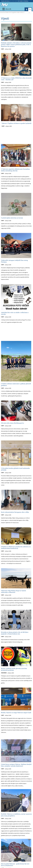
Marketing (26, 1)
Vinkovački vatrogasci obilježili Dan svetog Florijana (14, 261)
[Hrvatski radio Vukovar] (4, 5)
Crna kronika (4, 673)
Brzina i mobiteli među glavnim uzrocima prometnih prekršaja (14, 669)
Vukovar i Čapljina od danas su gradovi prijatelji (16, 123)
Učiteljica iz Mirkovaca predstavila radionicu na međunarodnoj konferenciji (16, 548)
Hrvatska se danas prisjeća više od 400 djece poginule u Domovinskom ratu (15, 633)
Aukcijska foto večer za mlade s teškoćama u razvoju (15, 313)
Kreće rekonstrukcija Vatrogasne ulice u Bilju (15, 512)
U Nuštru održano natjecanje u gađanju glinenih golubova (16, 385)
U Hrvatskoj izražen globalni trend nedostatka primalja (15, 469)
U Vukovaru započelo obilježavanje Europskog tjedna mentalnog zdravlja (15, 170)
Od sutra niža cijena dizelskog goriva (12, 423)
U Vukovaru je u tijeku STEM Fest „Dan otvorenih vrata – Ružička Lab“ (16, 79)
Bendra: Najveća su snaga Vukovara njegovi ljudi (16, 713)
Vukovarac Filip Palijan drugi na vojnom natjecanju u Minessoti (14, 591)
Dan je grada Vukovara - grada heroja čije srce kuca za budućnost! (15, 865)
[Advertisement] (16, 137)
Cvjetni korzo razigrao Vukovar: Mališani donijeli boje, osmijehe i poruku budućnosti (16, 765)
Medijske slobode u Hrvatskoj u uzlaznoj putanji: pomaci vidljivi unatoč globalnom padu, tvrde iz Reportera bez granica (16, 45)
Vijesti (2, 49)
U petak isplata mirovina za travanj (12, 218)
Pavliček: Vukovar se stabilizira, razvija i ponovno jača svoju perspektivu (16, 815)
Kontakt (20, 1)
